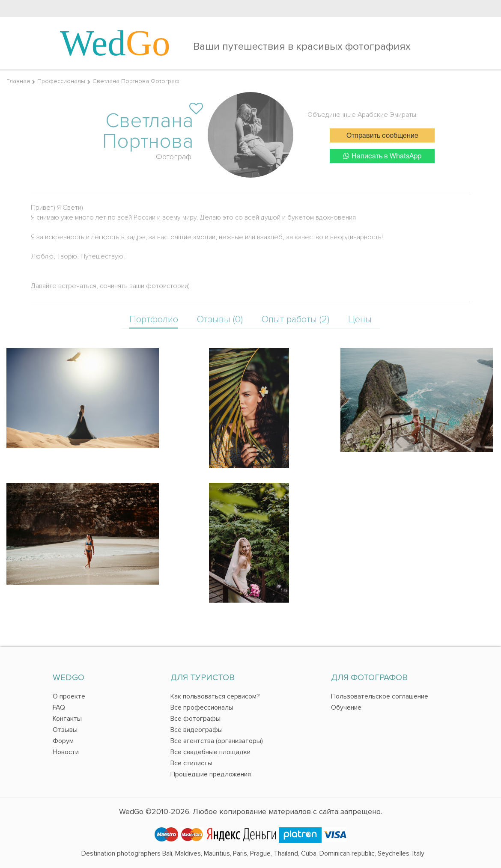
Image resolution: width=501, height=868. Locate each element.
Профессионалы (61, 81)
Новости (66, 752)
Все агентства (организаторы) (217, 741)
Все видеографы (197, 730)
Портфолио (154, 320)
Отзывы (65, 730)
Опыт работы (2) (295, 320)
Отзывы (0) (220, 320)
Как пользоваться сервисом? (215, 696)
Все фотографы (195, 719)
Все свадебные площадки (210, 752)
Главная (18, 81)
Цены (360, 320)
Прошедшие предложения (211, 774)
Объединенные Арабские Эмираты (362, 115)
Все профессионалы (202, 707)
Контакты (67, 719)
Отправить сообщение (382, 136)
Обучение (346, 707)
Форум (63, 741)
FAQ (59, 707)
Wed (115, 43)
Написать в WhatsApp (382, 156)
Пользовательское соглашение (380, 696)
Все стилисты (191, 763)
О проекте (69, 696)
